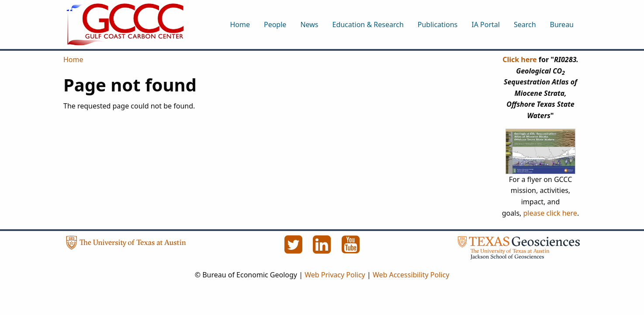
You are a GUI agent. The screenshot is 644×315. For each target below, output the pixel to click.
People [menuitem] (275, 24)
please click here (550, 213)
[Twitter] (294, 249)
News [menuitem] (309, 24)
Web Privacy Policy (335, 275)
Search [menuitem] (525, 24)
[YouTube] (351, 249)
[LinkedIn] (323, 249)
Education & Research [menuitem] (368, 24)
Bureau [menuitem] (562, 24)
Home (73, 59)
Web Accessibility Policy (411, 275)
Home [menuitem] (240, 24)
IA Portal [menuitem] (486, 24)
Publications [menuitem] (438, 24)
